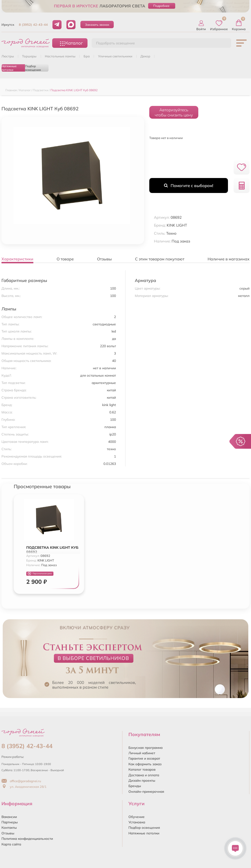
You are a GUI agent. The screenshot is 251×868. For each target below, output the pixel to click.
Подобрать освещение (115, 43)
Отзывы (8, 833)
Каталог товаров (142, 769)
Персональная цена (40, 574)
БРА (87, 56)
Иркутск (8, 25)
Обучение (137, 817)
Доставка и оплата (144, 775)
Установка (137, 822)
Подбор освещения (33, 68)
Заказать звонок (97, 25)
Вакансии (9, 817)
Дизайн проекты (142, 780)
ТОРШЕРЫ (29, 56)
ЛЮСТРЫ (8, 56)
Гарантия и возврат (144, 758)
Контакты (9, 827)
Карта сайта (11, 844)
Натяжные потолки (9, 68)
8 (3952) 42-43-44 (33, 25)
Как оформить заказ (145, 764)
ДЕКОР (145, 56)
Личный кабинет (142, 753)
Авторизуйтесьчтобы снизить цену (174, 112)
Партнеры (10, 822)
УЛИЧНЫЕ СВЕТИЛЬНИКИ (115, 56)
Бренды (135, 786)
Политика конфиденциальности (27, 838)
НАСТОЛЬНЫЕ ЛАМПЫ (60, 56)
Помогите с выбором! (189, 185)
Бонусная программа (145, 747)
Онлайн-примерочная (146, 791)
